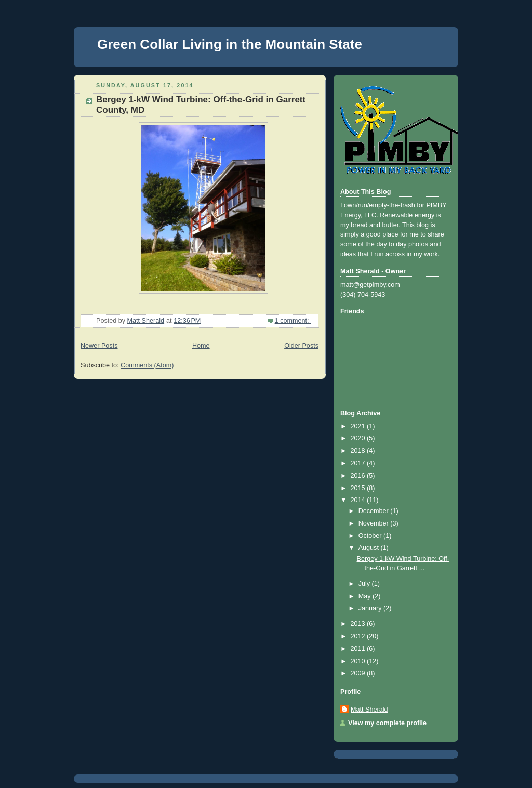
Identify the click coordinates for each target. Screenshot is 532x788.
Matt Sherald (369, 710)
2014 (359, 500)
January (371, 608)
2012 (359, 636)
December (375, 511)
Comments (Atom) (147, 365)
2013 (359, 624)
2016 (359, 476)
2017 (359, 463)
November (375, 523)
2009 (359, 673)
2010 (359, 661)
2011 (359, 649)
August (370, 548)
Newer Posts (99, 346)
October (371, 536)
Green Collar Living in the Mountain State (230, 44)
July (365, 584)
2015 (359, 488)
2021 (359, 426)
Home (201, 346)
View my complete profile (387, 723)
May (365, 596)
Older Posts (301, 346)
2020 (359, 438)
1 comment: (293, 321)
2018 (359, 451)
